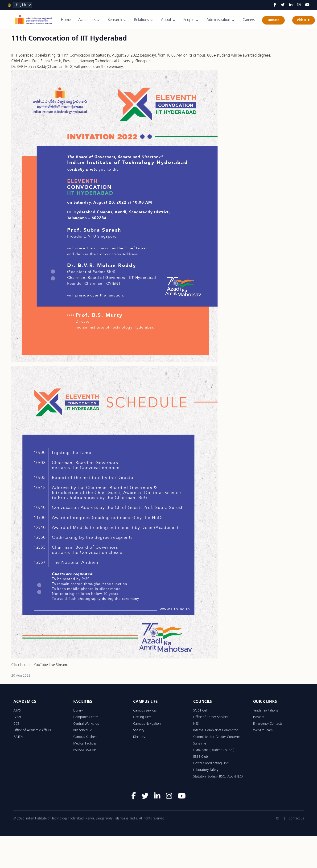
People (191, 20)
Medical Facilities (85, 744)
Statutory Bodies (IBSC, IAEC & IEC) (218, 777)
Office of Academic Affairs (32, 730)
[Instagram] (299, 5)
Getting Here (142, 717)
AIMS (17, 711)
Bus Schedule (83, 730)
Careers (249, 20)
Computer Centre (86, 717)
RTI (278, 819)
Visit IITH (304, 20)
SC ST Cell (200, 711)
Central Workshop (86, 724)
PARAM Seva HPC (86, 750)
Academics (89, 20)
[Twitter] (283, 5)
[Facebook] (275, 5)
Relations (144, 20)
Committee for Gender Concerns (217, 737)
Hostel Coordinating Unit (211, 763)
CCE (16, 724)
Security (139, 730)
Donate (274, 20)
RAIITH (18, 737)
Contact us (296, 819)
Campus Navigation (147, 724)
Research (117, 20)
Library (78, 711)
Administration (221, 20)
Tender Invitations (266, 711)
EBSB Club (201, 757)
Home (66, 20)
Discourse (140, 737)
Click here (19, 665)
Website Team (263, 730)
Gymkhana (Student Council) (214, 750)
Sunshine (200, 744)
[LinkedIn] (291, 5)
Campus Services (145, 711)
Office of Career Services (211, 717)
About (168, 20)
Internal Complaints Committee (216, 730)
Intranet (259, 717)
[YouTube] (307, 5)
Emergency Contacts (268, 724)
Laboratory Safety (206, 770)
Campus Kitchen (85, 737)
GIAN (17, 717)
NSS (196, 724)
